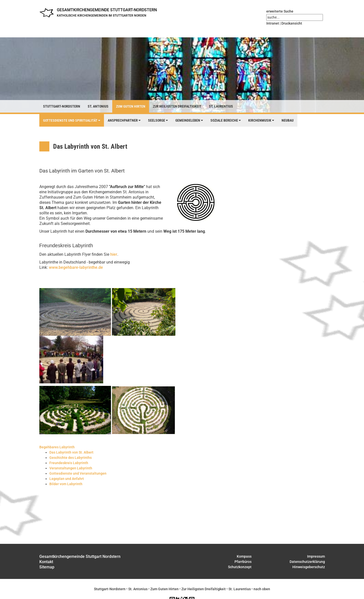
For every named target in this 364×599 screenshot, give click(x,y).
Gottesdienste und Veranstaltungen (78, 473)
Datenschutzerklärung (307, 562)
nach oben (262, 589)
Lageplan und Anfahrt (67, 479)
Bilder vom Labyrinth (66, 484)
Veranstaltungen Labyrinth (71, 468)
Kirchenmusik (261, 120)
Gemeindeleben (189, 120)
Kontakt (46, 562)
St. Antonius (98, 106)
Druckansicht (292, 23)
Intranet (273, 23)
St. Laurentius (221, 106)
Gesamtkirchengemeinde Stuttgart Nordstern (80, 557)
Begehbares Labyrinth (57, 447)
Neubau (288, 120)
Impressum (316, 556)
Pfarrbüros (243, 562)
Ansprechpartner (124, 120)
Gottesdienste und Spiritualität (72, 120)
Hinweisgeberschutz (309, 567)
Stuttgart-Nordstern (62, 106)
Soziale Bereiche (226, 120)
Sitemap (47, 567)
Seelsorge (158, 120)
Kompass (244, 556)
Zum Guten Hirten (131, 106)
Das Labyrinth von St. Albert (71, 452)
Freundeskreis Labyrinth (69, 463)
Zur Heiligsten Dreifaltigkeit (177, 106)
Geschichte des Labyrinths (71, 458)
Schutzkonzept (240, 567)
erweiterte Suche (280, 11)
